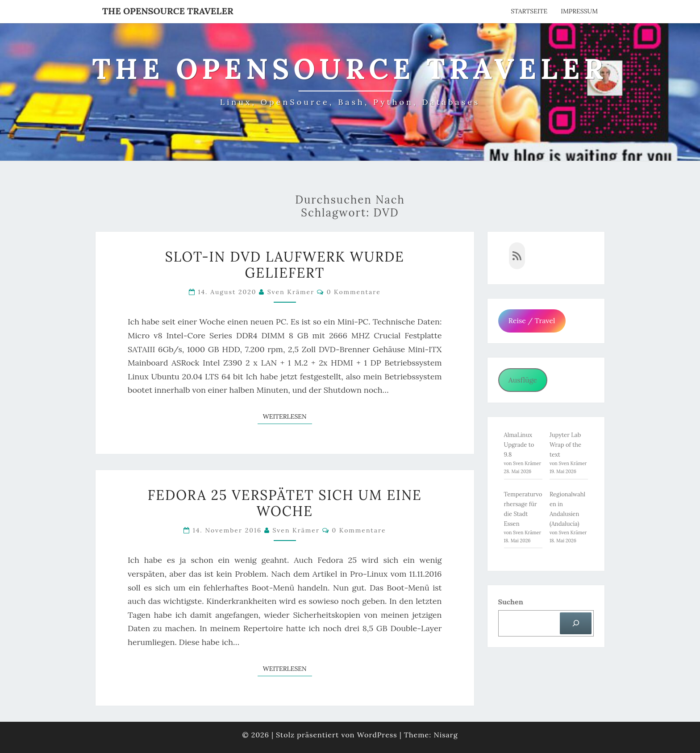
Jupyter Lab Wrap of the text (565, 445)
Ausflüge (523, 380)
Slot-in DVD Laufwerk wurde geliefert (285, 265)
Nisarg (446, 735)
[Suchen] (576, 623)
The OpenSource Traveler (168, 11)
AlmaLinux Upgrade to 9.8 (519, 445)
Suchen (511, 602)
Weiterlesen (287, 416)
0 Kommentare (354, 292)
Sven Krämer (291, 292)
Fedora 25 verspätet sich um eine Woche (285, 503)
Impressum (579, 11)
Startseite (529, 11)
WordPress (377, 735)
